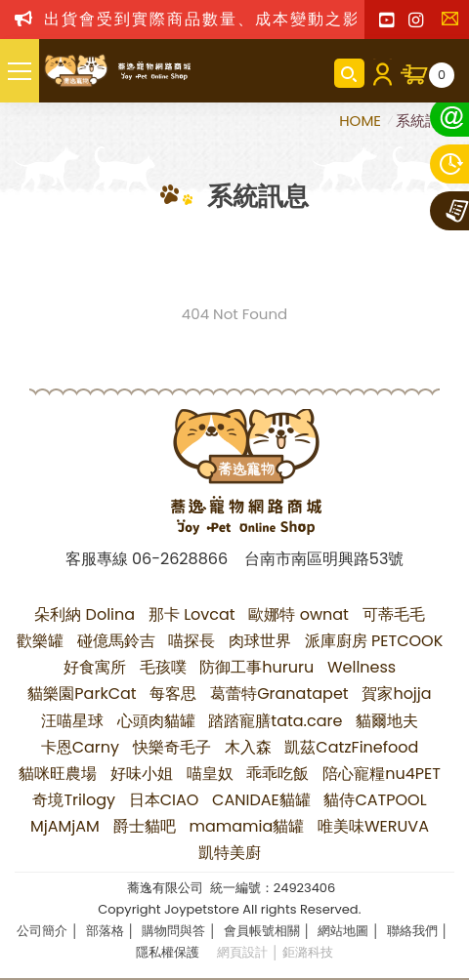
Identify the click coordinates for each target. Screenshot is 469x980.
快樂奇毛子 (172, 747)
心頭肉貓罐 (156, 721)
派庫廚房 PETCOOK (374, 641)
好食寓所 (95, 667)
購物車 (442, 75)
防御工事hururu (256, 667)
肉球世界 (260, 641)
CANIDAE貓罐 (261, 800)
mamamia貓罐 (246, 826)
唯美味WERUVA (373, 826)
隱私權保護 (168, 952)
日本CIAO (164, 800)
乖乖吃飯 (277, 774)
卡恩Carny (80, 747)
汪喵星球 (72, 721)
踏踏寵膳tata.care (275, 721)
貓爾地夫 (387, 721)
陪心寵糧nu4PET (382, 774)
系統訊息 (425, 121)
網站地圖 (343, 931)
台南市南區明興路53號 (324, 559)
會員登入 (383, 73)
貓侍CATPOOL (375, 800)
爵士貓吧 (145, 826)
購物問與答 (173, 931)
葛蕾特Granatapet (279, 694)
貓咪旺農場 (58, 774)
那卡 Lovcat (192, 614)
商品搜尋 (349, 73)
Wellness (362, 667)
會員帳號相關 (262, 931)
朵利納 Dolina (85, 614)
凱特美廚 (230, 853)
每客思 (173, 694)
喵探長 (192, 641)
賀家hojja (396, 694)
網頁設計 (242, 952)
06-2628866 (180, 559)
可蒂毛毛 (394, 614)
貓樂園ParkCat (82, 694)
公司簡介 (42, 931)
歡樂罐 (40, 641)
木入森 (248, 747)
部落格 (105, 931)
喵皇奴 (210, 774)
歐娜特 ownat (298, 614)
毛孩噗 (163, 667)
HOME (362, 121)
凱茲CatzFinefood (351, 747)
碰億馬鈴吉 (116, 641)
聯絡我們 (454, 24)
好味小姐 (142, 774)
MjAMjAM (65, 826)
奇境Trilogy (74, 800)
